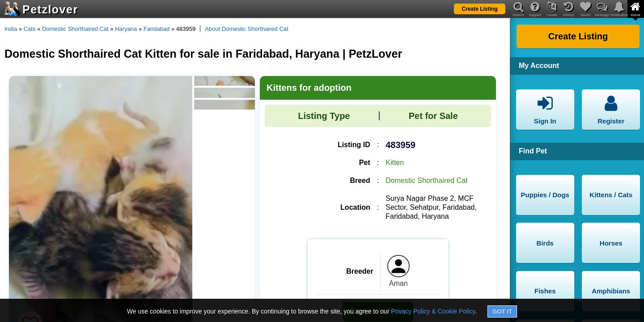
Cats (30, 29)
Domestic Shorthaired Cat (75, 29)
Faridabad (157, 29)
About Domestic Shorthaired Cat (246, 29)
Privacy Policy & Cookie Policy (433, 311)
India (11, 29)
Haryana (126, 29)
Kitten (395, 163)
